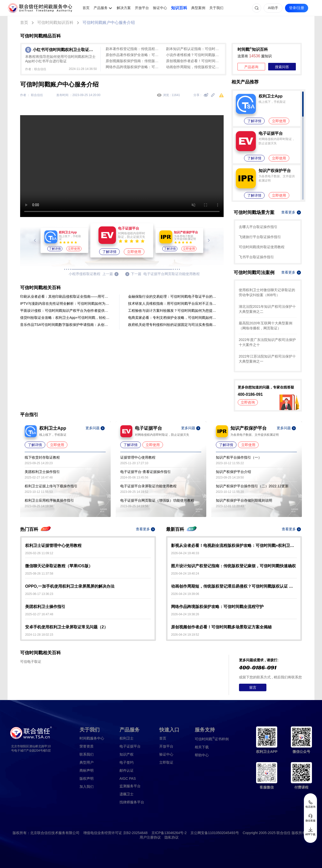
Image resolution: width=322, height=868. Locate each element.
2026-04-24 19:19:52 (185, 635)
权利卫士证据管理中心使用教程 (53, 546)
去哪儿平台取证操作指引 (258, 227)
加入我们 (87, 787)
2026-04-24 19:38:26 (185, 614)
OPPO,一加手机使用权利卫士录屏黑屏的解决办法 (70, 586)
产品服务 (101, 8)
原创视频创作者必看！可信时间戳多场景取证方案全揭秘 (194, 61)
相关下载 (202, 747)
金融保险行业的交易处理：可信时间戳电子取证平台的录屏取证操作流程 (173, 296)
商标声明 (87, 770)
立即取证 (166, 762)
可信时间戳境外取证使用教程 (262, 247)
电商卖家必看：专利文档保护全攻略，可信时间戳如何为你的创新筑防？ (173, 318)
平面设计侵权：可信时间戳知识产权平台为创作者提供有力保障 (65, 311)
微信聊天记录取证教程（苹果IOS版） (59, 566)
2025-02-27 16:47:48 (39, 614)
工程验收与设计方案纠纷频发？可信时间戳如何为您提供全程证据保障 (173, 311)
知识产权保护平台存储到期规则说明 (244, 500)
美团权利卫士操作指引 (42, 472)
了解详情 (55, 249)
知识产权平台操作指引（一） (239, 457)
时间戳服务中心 (92, 738)
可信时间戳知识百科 (55, 23)
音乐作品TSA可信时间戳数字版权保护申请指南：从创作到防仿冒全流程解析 (65, 325)
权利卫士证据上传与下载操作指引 (51, 486)
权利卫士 (127, 738)
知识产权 (127, 754)
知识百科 (179, 8)
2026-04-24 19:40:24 (185, 574)
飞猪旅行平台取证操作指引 (260, 237)
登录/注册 (297, 8)
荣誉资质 (87, 746)
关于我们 (216, 8)
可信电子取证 (31, 662)
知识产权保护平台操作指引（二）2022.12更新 (252, 486)
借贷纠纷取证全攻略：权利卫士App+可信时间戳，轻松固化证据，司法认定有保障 (65, 318)
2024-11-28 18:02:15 (39, 635)
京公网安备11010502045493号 (215, 833)
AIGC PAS (128, 778)
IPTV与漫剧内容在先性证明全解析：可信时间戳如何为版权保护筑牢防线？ (65, 303)
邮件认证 (127, 770)
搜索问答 (282, 67)
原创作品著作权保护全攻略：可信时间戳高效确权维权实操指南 (133, 55)
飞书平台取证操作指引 (256, 257)
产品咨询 (251, 67)
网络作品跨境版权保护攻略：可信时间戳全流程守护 (133, 67)
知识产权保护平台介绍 (233, 472)
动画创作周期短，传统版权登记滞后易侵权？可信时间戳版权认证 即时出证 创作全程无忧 (194, 67)
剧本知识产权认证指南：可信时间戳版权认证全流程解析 (194, 49)
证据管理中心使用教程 (138, 457)
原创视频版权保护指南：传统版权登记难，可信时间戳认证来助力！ (133, 61)
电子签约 (127, 762)
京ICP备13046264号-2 (169, 833)
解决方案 (124, 8)
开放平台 (142, 8)
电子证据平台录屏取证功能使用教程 (148, 486)
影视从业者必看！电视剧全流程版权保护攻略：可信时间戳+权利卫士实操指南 (234, 546)
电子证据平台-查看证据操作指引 (146, 472)
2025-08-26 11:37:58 (39, 574)
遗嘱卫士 (127, 794)
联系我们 (87, 754)
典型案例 (198, 8)
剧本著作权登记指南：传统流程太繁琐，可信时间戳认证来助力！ (133, 49)
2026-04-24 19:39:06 (185, 594)
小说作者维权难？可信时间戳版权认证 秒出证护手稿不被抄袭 (194, 55)
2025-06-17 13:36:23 (39, 594)
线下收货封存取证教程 (42, 457)
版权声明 (87, 778)
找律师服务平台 (132, 802)
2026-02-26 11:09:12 (39, 553)
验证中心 (160, 8)
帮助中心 (202, 755)
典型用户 (87, 762)
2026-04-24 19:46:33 (185, 553)
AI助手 (273, 8)
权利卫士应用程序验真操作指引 (49, 500)
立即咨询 (248, 402)
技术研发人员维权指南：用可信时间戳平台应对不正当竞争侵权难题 (173, 303)
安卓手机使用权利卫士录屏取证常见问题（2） (67, 627)
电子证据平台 (130, 746)
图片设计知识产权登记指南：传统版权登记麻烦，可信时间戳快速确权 (233, 566)
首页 (86, 8)
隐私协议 (172, 837)
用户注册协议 (150, 837)
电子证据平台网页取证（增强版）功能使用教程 (157, 500)
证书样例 (212, 739)
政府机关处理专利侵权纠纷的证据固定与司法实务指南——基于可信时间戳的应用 (173, 325)
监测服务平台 (130, 786)
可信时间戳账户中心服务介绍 (109, 23)
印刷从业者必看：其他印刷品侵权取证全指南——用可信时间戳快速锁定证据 (65, 296)
